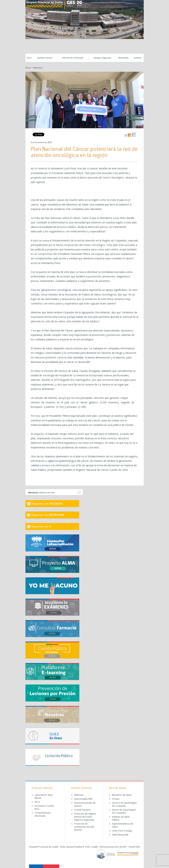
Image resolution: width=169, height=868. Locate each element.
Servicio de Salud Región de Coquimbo (124, 804)
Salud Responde (120, 835)
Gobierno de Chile (55, 493)
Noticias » (38, 68)
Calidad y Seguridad (102, 58)
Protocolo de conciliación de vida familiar (84, 827)
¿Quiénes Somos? (45, 58)
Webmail (79, 795)
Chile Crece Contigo (122, 831)
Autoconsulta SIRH (83, 799)
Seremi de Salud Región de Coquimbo (124, 811)
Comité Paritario (83, 810)
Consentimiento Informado (43, 814)
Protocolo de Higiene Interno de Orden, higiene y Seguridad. (85, 817)
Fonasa (116, 799)
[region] (85, 19)
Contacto (138, 58)
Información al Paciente (73, 58)
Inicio (29, 58)
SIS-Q (37, 802)
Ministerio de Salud (122, 795)
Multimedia (123, 58)
